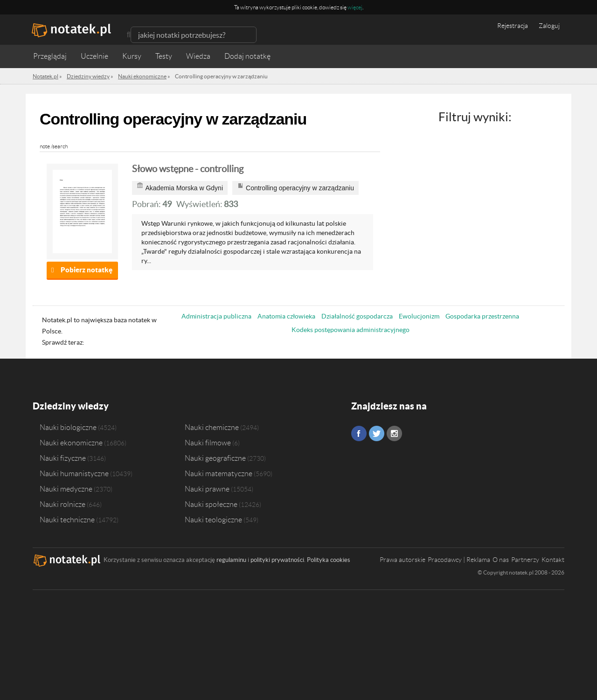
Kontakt (553, 560)
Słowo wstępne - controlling (188, 169)
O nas (501, 560)
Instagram (394, 433)
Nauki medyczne (66, 489)
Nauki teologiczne (213, 520)
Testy (164, 56)
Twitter (377, 433)
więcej (355, 7)
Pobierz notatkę (87, 270)
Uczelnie (94, 56)
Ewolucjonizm (419, 316)
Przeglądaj (50, 56)
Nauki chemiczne (212, 427)
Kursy (132, 56)
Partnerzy (525, 560)
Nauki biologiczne (68, 427)
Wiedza (198, 56)
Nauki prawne (207, 489)
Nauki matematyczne (219, 473)
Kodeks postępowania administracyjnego (351, 330)
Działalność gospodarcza (357, 316)
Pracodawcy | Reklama (459, 560)
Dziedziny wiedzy (71, 406)
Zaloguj (549, 26)
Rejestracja (513, 26)
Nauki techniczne (67, 520)
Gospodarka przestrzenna (482, 316)
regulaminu (231, 560)
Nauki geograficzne (215, 458)
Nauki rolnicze (62, 504)
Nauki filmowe (208, 443)
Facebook (359, 433)
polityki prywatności (277, 560)
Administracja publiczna (216, 316)
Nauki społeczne (211, 504)
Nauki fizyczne (63, 458)
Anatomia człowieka (286, 316)
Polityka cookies (329, 560)
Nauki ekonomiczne (71, 443)
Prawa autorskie (403, 560)
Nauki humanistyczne (74, 473)
